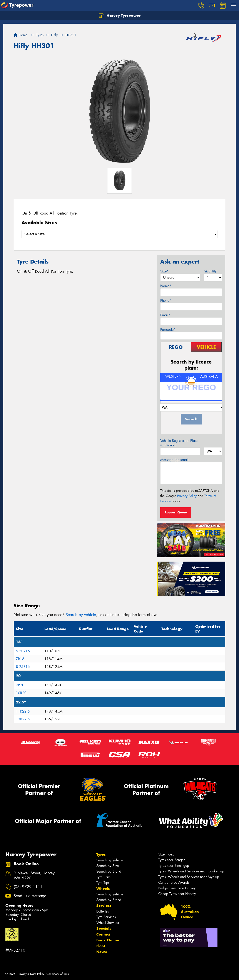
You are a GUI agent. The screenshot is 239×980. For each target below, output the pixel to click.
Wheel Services (108, 923)
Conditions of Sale (58, 974)
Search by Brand (109, 871)
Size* (164, 271)
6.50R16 (23, 651)
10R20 (21, 693)
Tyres (101, 854)
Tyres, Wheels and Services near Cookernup (191, 871)
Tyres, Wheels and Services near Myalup (189, 877)
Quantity (210, 271)
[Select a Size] (119, 234)
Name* (166, 286)
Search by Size (108, 866)
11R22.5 (23, 711)
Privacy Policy (187, 496)
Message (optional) (175, 460)
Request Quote (176, 512)
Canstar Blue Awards (174, 882)
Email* (165, 315)
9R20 (20, 685)
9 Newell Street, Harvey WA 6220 (34, 876)
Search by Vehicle (110, 860)
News (102, 952)
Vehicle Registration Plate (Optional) (179, 443)
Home (21, 35)
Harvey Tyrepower (119, 16)
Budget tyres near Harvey (177, 888)
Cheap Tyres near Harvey (177, 894)
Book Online (108, 940)
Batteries (103, 911)
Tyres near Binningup (174, 866)
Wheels (103, 888)
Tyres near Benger (171, 860)
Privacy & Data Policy (31, 974)
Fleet (101, 946)
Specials (104, 928)
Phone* (166, 301)
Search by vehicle (81, 615)
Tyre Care (104, 877)
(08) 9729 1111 (28, 887)
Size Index (166, 854)
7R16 (20, 659)
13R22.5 (23, 719)
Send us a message (30, 896)
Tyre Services (106, 917)
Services (104, 906)
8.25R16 (23, 667)
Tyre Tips (103, 883)
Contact (103, 934)
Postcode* (168, 330)
